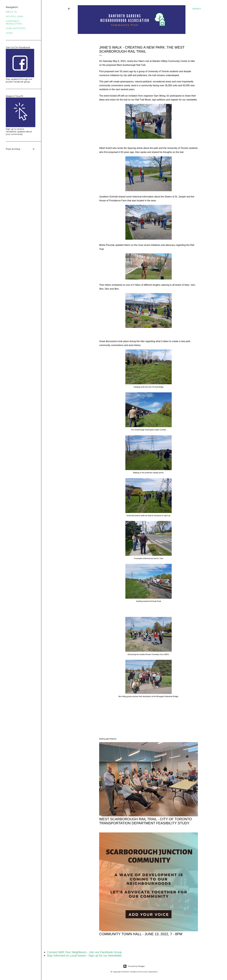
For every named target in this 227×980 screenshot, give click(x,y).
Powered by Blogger (134, 966)
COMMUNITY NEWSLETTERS (14, 22)
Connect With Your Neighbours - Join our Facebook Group (84, 952)
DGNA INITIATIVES (16, 28)
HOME (9, 33)
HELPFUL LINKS (14, 17)
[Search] (197, 9)
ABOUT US (11, 12)
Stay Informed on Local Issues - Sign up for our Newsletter (84, 956)
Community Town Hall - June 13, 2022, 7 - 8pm (141, 934)
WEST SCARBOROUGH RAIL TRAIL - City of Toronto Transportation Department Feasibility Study (145, 821)
